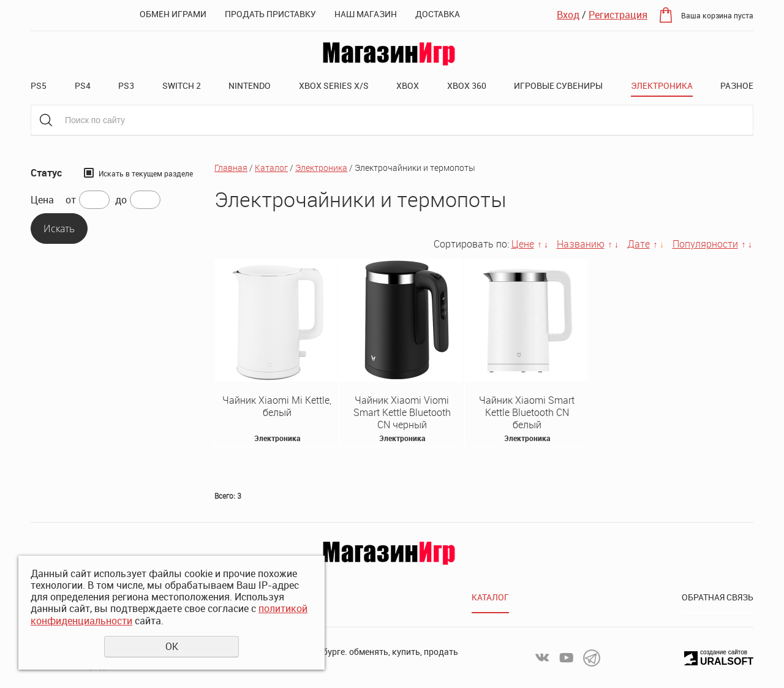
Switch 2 (182, 85)
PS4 (83, 85)
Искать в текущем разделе (146, 173)
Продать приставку (270, 14)
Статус (46, 173)
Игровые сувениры (558, 85)
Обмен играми (173, 14)
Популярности (705, 244)
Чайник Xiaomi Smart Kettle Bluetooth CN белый (527, 412)
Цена (42, 200)
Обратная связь (718, 597)
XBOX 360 (467, 85)
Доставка (438, 14)
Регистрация (618, 15)
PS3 (126, 85)
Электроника (662, 85)
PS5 (39, 85)
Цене (523, 244)
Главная (231, 168)
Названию (581, 244)
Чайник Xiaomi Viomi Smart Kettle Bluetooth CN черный (402, 412)
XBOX (408, 85)
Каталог (271, 168)
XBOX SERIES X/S (334, 85)
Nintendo (250, 85)
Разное (737, 85)
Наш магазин (366, 14)
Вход (568, 15)
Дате (639, 244)
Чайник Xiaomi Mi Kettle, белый (277, 406)
